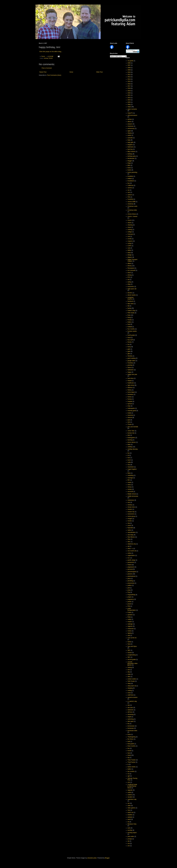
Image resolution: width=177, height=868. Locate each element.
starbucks (130, 710)
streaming (131, 714)
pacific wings (131, 560)
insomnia (130, 415)
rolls (129, 636)
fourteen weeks (132, 331)
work (129, 828)
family (129, 308)
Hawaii (130, 381)
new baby (130, 535)
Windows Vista (132, 824)
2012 (129, 75)
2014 (129, 79)
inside (129, 413)
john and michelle (133, 427)
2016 (129, 84)
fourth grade (131, 335)
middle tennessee (133, 496)
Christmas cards (132, 206)
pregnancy (131, 599)
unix (129, 782)
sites (129, 677)
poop (129, 590)
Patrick (130, 565)
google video (131, 361)
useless (130, 795)
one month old (132, 551)
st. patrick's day (132, 701)
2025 (129, 102)
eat (129, 280)
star (129, 705)
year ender (131, 836)
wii (128, 822)
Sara (129, 644)
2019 (129, 91)
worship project (132, 833)
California (130, 185)
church (130, 220)
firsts (129, 315)
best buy (130, 149)
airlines (130, 119)
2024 (129, 100)
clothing (130, 230)
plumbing (130, 581)
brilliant (130, 179)
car (129, 190)
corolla (130, 239)
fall (128, 306)
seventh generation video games (133, 663)
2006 (129, 63)
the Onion (130, 739)
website (130, 817)
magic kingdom (132, 469)
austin (129, 135)
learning (130, 440)
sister (129, 674)
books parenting (132, 172)
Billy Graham (131, 152)
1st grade (130, 61)
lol (128, 455)
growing (130, 365)
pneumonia (131, 583)
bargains (130, 145)
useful (129, 792)
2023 (129, 98)
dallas (129, 250)
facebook (130, 301)
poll (129, 588)
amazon (130, 124)
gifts (129, 354)
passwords (131, 562)
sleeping (130, 688)
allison (129, 122)
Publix (129, 612)
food (129, 324)
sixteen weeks (132, 679)
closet (129, 227)
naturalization (132, 532)
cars (129, 192)
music (129, 525)
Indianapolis (131, 408)
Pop (129, 592)
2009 (129, 70)
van (129, 803)
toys (129, 753)
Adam (129, 107)
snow (129, 693)
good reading (132, 358)
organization (131, 555)
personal (130, 569)
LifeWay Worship (133, 449)
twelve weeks (132, 767)
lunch (129, 460)
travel (129, 755)
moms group (131, 516)
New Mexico (131, 537)
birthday (46, 58)
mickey (130, 489)
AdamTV (130, 113)
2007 (129, 65)
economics (131, 287)
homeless (130, 394)
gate (129, 349)
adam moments (132, 109)
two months (131, 771)
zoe (129, 843)
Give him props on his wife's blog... (51, 52)
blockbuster (131, 158)
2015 (129, 81)
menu (129, 485)
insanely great (132, 411)
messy (130, 487)
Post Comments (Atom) (54, 75)
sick (129, 670)
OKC (129, 542)
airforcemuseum (132, 115)
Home (71, 72)
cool (129, 236)
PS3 (129, 606)
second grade (132, 659)
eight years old (132, 289)
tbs (128, 724)
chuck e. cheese (132, 216)
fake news (131, 304)
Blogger (107, 858)
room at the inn (132, 638)
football (130, 327)
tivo (129, 748)
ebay (129, 284)
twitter (129, 769)
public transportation (132, 609)
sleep (129, 683)
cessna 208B (131, 202)
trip (129, 758)
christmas (130, 204)
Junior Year (131, 431)
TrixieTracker (131, 762)
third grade (131, 744)
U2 (128, 774)
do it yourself (131, 270)
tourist (129, 751)
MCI (129, 480)
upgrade (130, 790)
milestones (131, 500)
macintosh (131, 467)
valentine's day (132, 799)
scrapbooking (132, 655)
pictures (130, 574)
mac (129, 465)
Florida (130, 320)
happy (129, 372)
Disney (130, 266)
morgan (130, 519)
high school (131, 385)
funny (129, 347)
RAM (129, 617)
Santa (129, 642)
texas (129, 734)
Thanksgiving (132, 737)
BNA (129, 165)
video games (131, 808)
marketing (131, 475)
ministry (130, 505)
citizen (129, 223)
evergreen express (131, 298)
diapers (130, 257)
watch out (130, 812)
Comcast (130, 234)
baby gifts (130, 142)
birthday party (132, 156)
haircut (130, 368)
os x (129, 558)
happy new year (132, 374)
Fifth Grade (131, 313)
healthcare (131, 383)
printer (129, 602)
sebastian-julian (92, 858)
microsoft (130, 492)
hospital (130, 401)
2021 (129, 95)
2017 (129, 86)
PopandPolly (131, 595)
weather (130, 815)
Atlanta (130, 133)
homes (130, 397)
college (130, 232)
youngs (130, 839)
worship (130, 830)
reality (129, 619)
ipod (129, 420)
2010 (129, 72)
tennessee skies (132, 731)
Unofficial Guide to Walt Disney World (132, 786)
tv (128, 764)
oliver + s (130, 549)
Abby (129, 104)
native (129, 530)
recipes (130, 622)
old (128, 546)
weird (129, 819)
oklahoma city (132, 544)
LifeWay (130, 447)
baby (129, 140)
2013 (129, 77)
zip (128, 841)
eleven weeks (132, 295)
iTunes (130, 424)
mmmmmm (131, 514)
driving (130, 275)
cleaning (130, 225)
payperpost (131, 567)
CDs (129, 197)
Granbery (130, 363)
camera (130, 188)
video (129, 806)
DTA (129, 277)
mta (129, 523)
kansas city (131, 433)
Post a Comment (47, 68)
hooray (130, 399)
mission (130, 509)
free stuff (130, 340)
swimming (131, 719)
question (130, 615)
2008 (129, 68)
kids (129, 435)
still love (130, 712)
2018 (129, 88)
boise (129, 168)
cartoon (130, 195)
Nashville (130, 528)
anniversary (131, 128)
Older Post (99, 72)
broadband (131, 181)
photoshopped (132, 572)
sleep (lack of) (132, 686)
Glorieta (130, 356)
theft (129, 741)
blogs (129, 163)
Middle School (132, 494)
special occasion (133, 697)
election (130, 293)
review (130, 631)
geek (129, 351)
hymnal (130, 404)
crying (129, 243)
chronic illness (132, 214)
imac (129, 406)
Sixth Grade (131, 681)
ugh (129, 776)
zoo (129, 846)
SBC (129, 650)
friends (51, 58)
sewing (130, 667)
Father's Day (131, 311)
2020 (129, 93)
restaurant (131, 629)
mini (129, 502)
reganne (130, 626)
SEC (129, 657)
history (130, 390)
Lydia (129, 462)
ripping (130, 633)
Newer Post (43, 72)
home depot (131, 392)
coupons (130, 241)
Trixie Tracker (132, 760)
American (130, 126)
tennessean (131, 726)
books (129, 170)
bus (129, 183)
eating (129, 282)
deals (129, 253)
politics (130, 585)
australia (130, 138)
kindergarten (131, 438)
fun (129, 344)
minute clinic (131, 507)
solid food (130, 695)
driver (129, 273)
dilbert (129, 263)
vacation (130, 797)
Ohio (129, 539)
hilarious (130, 388)
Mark (129, 473)
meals (129, 482)
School (130, 653)
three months (132, 746)
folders (130, 322)
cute (129, 248)
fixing (129, 317)
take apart (131, 721)
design (130, 255)
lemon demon (132, 442)
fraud (129, 338)
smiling (130, 690)
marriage (130, 478)
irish (129, 422)
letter (129, 445)
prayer (129, 597)
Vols (129, 810)
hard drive (131, 378)
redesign (130, 624)
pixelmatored (131, 576)
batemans (131, 147)
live (129, 453)
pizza (129, 579)
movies (130, 521)
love (129, 458)
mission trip (131, 512)
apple (129, 131)
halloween (131, 370)
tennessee (131, 728)
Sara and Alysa (132, 646)
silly (129, 672)
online (129, 553)
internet (130, 417)
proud (129, 604)
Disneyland (131, 268)
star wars (130, 708)
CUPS (129, 246)
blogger (130, 161)
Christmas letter (132, 210)
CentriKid (130, 199)
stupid (129, 717)
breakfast (130, 176)
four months (131, 329)
